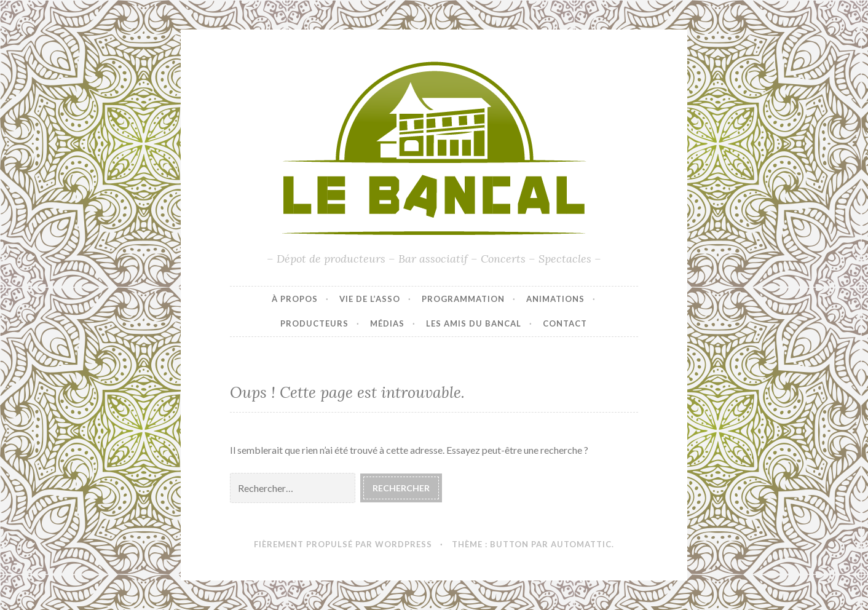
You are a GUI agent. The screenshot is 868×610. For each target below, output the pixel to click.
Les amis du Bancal (474, 323)
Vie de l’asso (370, 299)
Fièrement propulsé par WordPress (343, 544)
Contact (565, 323)
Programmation (463, 299)
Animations (555, 299)
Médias (387, 323)
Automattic (581, 544)
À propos (295, 299)
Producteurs (314, 323)
